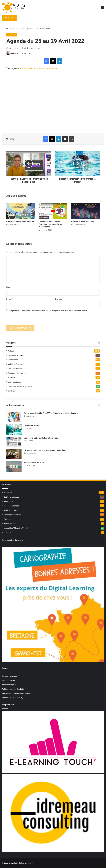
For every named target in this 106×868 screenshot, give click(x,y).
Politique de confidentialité (13, 689)
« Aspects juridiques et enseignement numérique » (45, 450)
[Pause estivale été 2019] (14, 466)
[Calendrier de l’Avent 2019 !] (86, 211)
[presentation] (27, 320)
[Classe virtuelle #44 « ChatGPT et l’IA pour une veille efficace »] (14, 417)
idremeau (15, 53)
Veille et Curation (15, 369)
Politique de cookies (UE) (13, 698)
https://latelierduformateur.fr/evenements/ (40, 68)
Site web (58, 299)
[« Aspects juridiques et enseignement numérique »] (14, 454)
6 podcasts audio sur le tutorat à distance (41, 438)
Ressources (13, 360)
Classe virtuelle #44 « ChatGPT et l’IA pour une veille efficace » (51, 413)
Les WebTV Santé (31, 426)
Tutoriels (12, 377)
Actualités (20, 29)
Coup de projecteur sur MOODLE (20, 221)
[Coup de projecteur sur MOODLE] (20, 211)
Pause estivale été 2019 (34, 463)
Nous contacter (8, 680)
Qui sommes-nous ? (10, 676)
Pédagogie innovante (17, 373)
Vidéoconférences (16, 364)
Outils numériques (16, 355)
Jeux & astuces (14, 382)
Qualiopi (11, 391)
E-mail (10, 299)
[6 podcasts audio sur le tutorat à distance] (14, 442)
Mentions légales (9, 685)
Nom (9, 287)
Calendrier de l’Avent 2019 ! (83, 221)
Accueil (10, 29)
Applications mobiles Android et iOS (17, 693)
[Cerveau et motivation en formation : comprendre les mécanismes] (53, 211)
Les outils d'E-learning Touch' (20, 386)
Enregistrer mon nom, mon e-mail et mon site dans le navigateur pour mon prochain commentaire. (48, 311)
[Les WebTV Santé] (14, 429)
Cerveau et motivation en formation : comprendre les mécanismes (51, 224)
